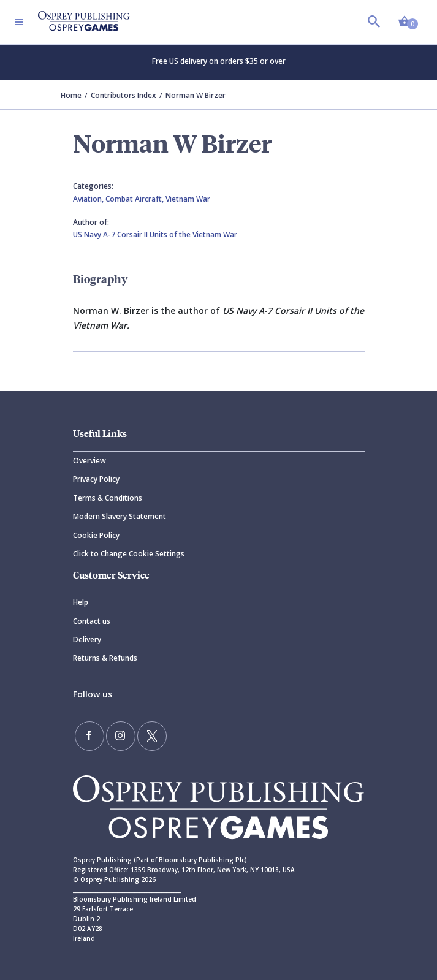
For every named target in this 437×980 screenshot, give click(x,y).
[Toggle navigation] (19, 22)
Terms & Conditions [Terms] (108, 498)
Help (81, 602)
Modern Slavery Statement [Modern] (120, 516)
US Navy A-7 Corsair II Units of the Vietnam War (155, 234)
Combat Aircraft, (135, 199)
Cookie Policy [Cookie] (96, 535)
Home (71, 95)
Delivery (87, 640)
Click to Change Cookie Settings (129, 554)
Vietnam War (188, 199)
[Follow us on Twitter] (152, 736)
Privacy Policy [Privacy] (96, 479)
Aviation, (89, 199)
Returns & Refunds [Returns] (105, 658)
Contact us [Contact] (92, 621)
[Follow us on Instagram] (121, 736)
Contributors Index (123, 95)
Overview (89, 461)
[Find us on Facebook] (89, 736)
